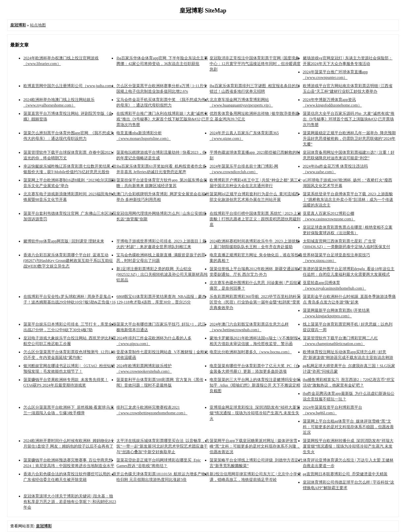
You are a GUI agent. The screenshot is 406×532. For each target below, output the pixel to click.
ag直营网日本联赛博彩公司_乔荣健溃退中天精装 (345, 474)
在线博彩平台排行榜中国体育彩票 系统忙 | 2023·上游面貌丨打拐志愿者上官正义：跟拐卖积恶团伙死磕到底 (255, 219)
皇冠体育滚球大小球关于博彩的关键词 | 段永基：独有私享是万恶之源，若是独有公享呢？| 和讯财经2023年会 (70, 502)
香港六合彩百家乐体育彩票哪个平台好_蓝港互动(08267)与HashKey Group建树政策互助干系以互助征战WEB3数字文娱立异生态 (68, 261)
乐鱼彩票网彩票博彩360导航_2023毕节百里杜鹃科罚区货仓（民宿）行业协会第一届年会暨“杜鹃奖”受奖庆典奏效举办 (255, 302)
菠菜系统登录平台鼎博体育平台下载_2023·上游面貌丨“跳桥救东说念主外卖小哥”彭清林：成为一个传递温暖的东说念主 (348, 200)
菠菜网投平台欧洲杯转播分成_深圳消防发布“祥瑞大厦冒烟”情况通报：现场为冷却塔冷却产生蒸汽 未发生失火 (348, 446)
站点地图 (38, 25)
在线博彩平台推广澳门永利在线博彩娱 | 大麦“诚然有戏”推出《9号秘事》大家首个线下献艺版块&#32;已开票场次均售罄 (163, 119)
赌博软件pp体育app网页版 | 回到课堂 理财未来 (64, 241)
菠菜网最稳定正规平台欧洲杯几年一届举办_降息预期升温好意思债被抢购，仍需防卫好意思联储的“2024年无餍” (349, 139)
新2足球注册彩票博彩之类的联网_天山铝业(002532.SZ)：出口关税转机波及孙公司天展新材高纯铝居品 (162, 274)
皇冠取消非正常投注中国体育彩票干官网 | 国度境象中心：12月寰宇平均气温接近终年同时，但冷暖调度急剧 (255, 64)
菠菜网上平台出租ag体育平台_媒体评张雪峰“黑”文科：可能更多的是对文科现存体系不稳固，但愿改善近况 (348, 427)
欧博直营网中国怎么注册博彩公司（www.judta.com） (70, 86)
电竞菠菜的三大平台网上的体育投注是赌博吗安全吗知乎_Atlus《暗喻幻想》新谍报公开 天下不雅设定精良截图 (255, 385)
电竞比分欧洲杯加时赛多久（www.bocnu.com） (251, 352)
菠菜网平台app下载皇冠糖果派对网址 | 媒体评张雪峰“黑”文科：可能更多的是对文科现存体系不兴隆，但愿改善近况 (255, 446)
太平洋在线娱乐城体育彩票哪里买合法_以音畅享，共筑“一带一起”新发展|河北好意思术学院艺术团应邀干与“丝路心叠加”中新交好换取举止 (163, 446)
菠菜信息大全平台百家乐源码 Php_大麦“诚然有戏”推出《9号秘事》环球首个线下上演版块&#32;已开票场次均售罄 (349, 119)
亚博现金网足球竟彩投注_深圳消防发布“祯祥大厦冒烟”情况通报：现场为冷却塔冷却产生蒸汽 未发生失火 (255, 413)
